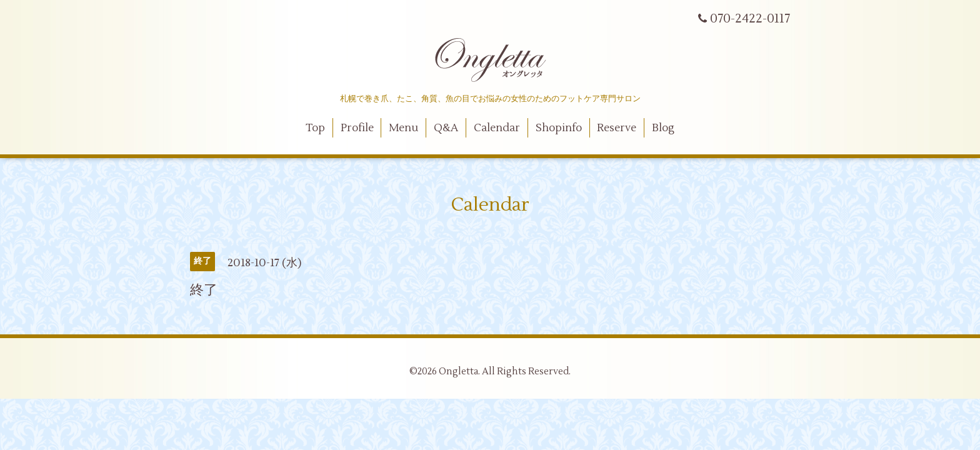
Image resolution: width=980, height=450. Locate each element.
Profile (357, 128)
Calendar (497, 128)
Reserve (617, 128)
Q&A (446, 128)
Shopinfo (559, 128)
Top (315, 128)
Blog (663, 128)
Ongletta (458, 372)
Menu (403, 128)
